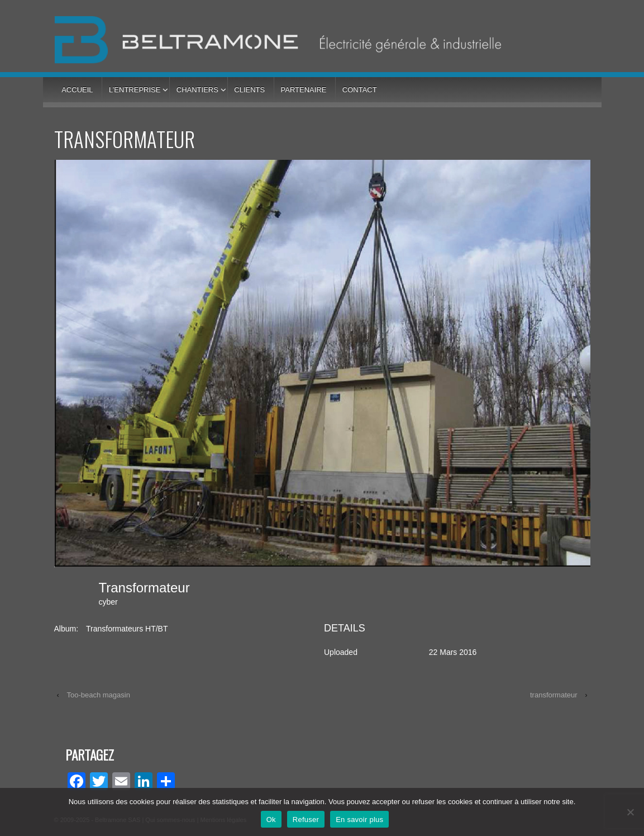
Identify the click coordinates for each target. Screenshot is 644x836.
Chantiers (197, 90)
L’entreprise (135, 90)
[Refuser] (630, 812)
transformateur (554, 695)
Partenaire (304, 90)
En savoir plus (359, 820)
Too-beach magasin (98, 695)
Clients (249, 90)
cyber (108, 602)
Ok (271, 820)
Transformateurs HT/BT (127, 629)
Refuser (306, 820)
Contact (360, 90)
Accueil (77, 90)
